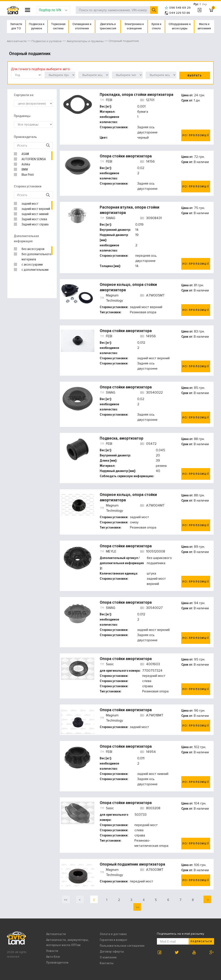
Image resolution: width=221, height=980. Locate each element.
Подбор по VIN (53, 10)
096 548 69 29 (178, 8)
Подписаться (201, 941)
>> (137, 907)
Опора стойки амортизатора (126, 156)
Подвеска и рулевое (37, 26)
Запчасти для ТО (16, 26)
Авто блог (53, 957)
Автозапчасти (56, 934)
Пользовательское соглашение (122, 946)
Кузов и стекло (156, 26)
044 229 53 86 (177, 13)
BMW (25, 169)
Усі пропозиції (196, 135)
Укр (204, 4)
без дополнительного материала (36, 257)
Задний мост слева (34, 219)
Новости (52, 951)
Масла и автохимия (204, 26)
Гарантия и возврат (114, 940)
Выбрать (195, 76)
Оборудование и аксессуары (180, 26)
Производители (57, 963)
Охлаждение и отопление (82, 26)
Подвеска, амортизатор (122, 438)
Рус (196, 4)
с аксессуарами (32, 264)
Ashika (26, 164)
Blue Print (28, 175)
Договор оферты (112, 952)
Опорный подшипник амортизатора (132, 864)
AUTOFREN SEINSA (34, 159)
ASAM (25, 154)
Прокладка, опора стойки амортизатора (137, 95)
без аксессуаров (33, 249)
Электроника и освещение (134, 26)
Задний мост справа (35, 224)
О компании (108, 957)
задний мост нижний (35, 214)
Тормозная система (58, 26)
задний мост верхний (36, 209)
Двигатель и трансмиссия (108, 26)
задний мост (30, 204)
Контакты (107, 963)
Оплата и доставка (113, 934)
